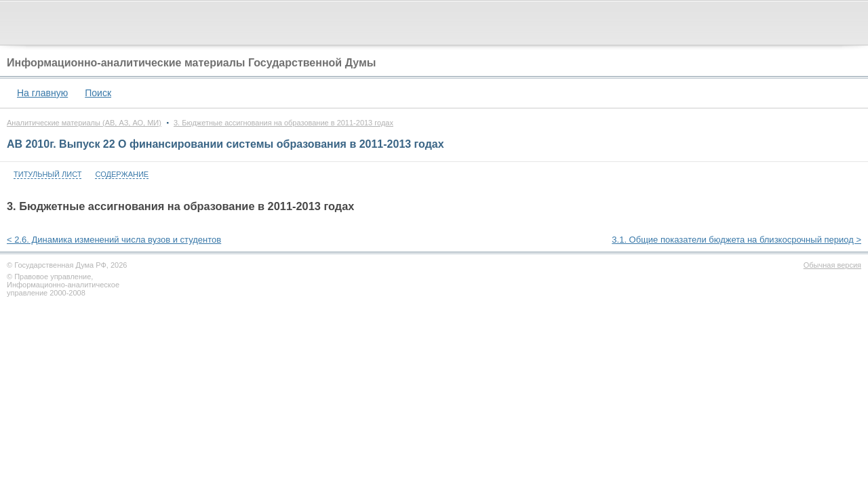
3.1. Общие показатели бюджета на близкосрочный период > (736, 240)
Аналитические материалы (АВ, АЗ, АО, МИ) (84, 123)
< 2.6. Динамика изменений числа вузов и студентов (114, 240)
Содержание (122, 174)
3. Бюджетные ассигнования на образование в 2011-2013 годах (283, 123)
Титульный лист (47, 174)
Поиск (98, 93)
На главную (42, 93)
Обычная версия (832, 265)
